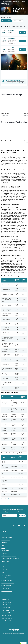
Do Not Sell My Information (8, 583)
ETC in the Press (5, 561)
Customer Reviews (6, 540)
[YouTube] (19, 526)
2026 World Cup (5, 600)
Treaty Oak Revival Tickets (8, 610)
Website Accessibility (6, 586)
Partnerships (4, 553)
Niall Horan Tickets (6, 608)
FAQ (3, 572)
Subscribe (22, 516)
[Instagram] (14, 526)
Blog (3, 545)
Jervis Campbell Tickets (7, 613)
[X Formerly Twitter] (9, 526)
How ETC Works (5, 588)
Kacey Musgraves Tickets (7, 618)
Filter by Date (18, 21)
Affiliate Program (5, 551)
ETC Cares (4, 543)
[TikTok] (24, 526)
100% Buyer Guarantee (7, 537)
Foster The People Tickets (8, 621)
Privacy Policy (5, 578)
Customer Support (6, 570)
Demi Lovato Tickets (6, 615)
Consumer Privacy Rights (7, 580)
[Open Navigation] (26, 4)
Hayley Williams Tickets (7, 605)
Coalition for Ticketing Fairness (9, 556)
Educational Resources (7, 591)
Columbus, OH (6, 21)
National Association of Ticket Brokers (10, 559)
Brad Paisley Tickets (6, 602)
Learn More (22, 83)
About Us (4, 535)
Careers (3, 548)
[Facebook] (4, 526)
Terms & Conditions (6, 575)
